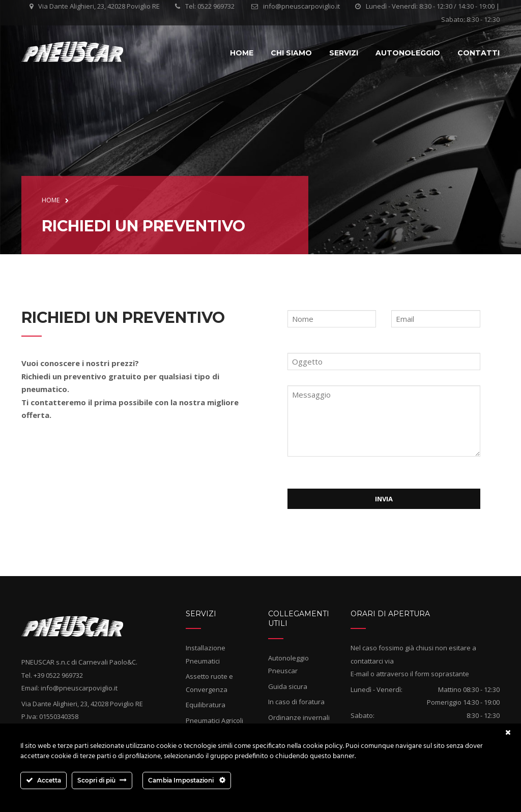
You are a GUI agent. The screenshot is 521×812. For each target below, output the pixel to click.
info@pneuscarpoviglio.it (301, 6)
